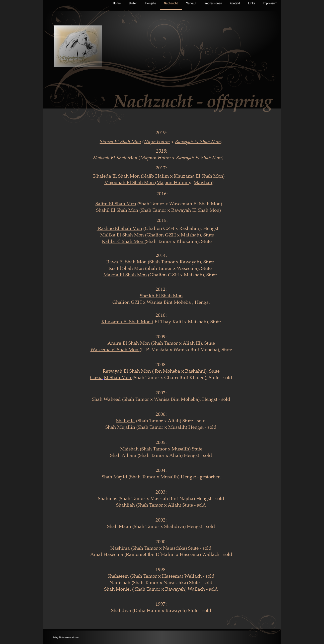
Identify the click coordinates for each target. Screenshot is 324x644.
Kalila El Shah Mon (123, 241)
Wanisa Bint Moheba (169, 302)
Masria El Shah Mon (125, 275)
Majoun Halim (173, 182)
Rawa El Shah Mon (127, 262)
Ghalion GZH (127, 302)
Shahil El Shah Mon (117, 210)
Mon (178, 296)
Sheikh (147, 296)
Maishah (129, 449)
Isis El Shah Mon (126, 268)
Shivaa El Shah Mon (120, 141)
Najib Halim (156, 176)
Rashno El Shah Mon (119, 228)
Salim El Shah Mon (116, 204)
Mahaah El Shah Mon (115, 158)
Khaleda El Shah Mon (116, 176)
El (158, 296)
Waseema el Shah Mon (114, 349)
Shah (166, 296)
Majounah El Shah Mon (130, 182)
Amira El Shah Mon (129, 343)
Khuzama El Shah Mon (126, 322)
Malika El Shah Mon (122, 235)
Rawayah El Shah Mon (127, 371)
